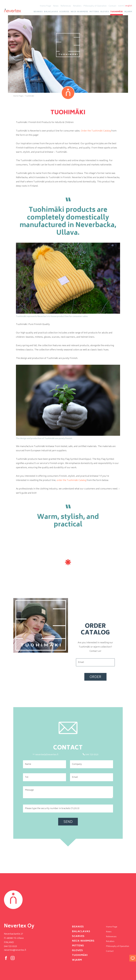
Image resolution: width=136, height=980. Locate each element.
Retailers (77, 6)
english (129, 6)
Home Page (45, 6)
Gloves (105, 13)
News (56, 6)
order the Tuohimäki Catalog (71, 480)
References (66, 6)
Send (68, 822)
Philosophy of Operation (95, 6)
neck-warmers (79, 13)
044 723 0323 (10, 946)
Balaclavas (51, 13)
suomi (121, 6)
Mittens (94, 13)
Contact (112, 6)
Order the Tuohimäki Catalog (96, 131)
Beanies (38, 13)
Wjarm (128, 13)
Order (95, 677)
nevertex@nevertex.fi (15, 950)
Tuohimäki (117, 13)
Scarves (64, 13)
